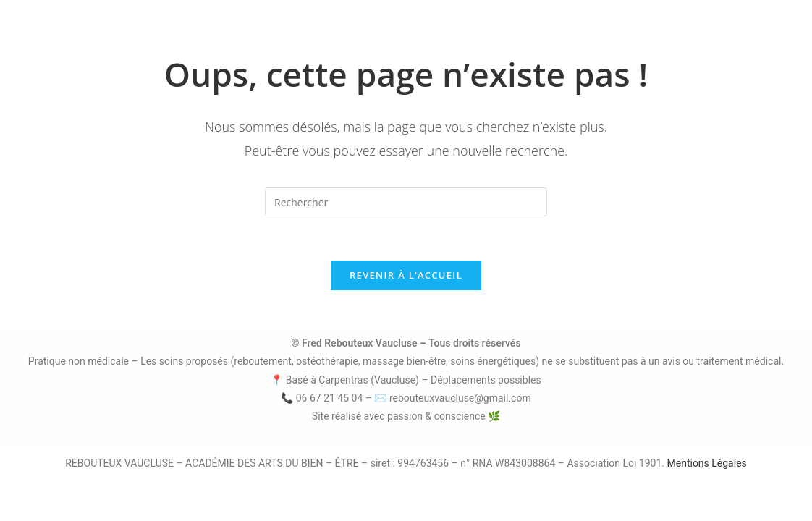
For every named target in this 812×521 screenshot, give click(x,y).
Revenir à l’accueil (406, 275)
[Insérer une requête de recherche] (406, 202)
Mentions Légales (707, 463)
